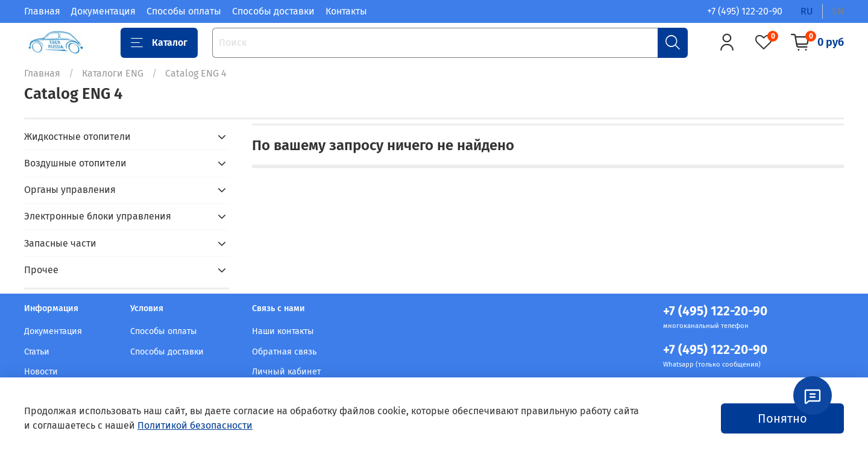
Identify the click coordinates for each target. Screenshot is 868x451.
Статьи (37, 352)
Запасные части (60, 243)
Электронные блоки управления (98, 216)
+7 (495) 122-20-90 (745, 11)
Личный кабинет (286, 372)
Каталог (159, 43)
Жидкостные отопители (77, 137)
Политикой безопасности (195, 425)
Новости (41, 372)
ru (807, 11)
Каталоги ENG (113, 73)
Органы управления (70, 190)
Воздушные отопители (75, 163)
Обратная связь (284, 352)
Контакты (346, 11)
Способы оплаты (184, 11)
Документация (103, 11)
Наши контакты (283, 331)
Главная (42, 11)
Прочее (41, 270)
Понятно (782, 418)
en (838, 11)
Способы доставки (273, 11)
